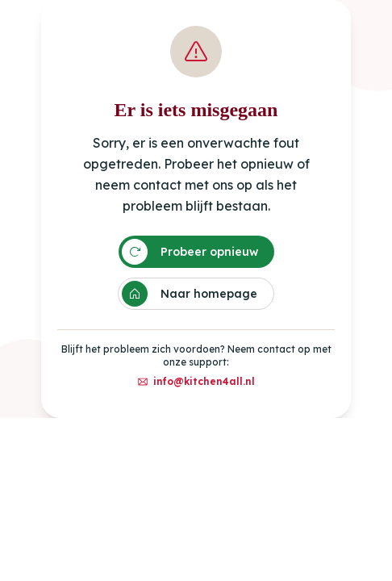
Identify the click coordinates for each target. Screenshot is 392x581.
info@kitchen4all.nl (196, 381)
